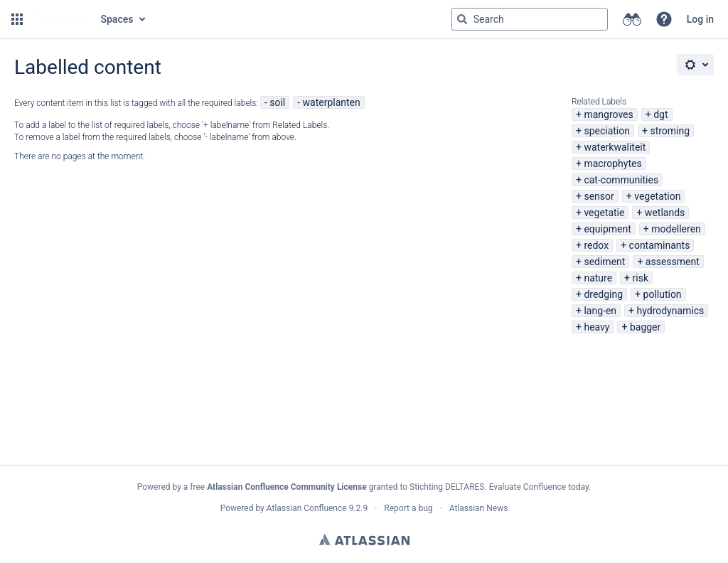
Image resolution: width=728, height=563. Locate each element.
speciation (607, 131)
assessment (673, 262)
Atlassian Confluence (307, 508)
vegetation (657, 196)
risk (641, 278)
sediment (604, 262)
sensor (599, 196)
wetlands (665, 213)
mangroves (608, 114)
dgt (660, 114)
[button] (17, 19)
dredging (603, 294)
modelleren (676, 229)
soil (277, 102)
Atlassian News (479, 508)
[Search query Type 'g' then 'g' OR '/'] (530, 19)
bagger (645, 327)
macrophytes (612, 163)
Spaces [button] (117, 19)
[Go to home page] (60, 19)
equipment (607, 229)
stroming (670, 131)
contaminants (660, 245)
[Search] (462, 19)
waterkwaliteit (615, 147)
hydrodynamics (670, 311)
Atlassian (364, 540)
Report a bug (408, 508)
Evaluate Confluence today (539, 487)
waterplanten (332, 102)
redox (596, 245)
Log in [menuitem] (700, 19)
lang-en (600, 311)
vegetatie (604, 213)
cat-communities (621, 180)
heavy (596, 327)
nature (598, 278)
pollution (663, 294)
